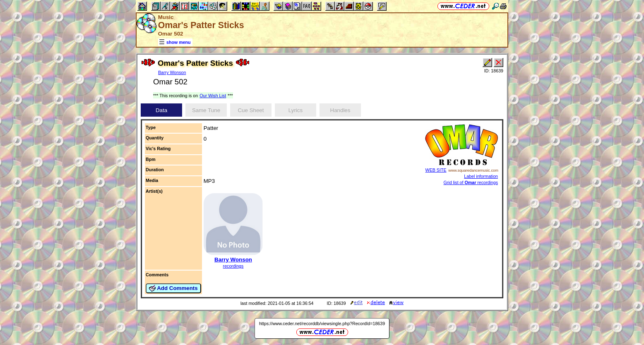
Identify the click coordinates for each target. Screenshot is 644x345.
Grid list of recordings (471, 182)
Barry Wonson (172, 72)
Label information (481, 176)
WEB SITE (436, 170)
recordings (233, 266)
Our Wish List (213, 96)
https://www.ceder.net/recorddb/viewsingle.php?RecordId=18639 (322, 323)
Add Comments (173, 288)
